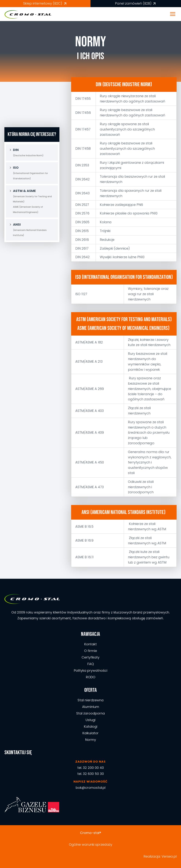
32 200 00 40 (93, 768)
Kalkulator (90, 733)
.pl (175, 856)
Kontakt (90, 644)
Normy (91, 740)
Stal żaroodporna (90, 713)
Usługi (90, 720)
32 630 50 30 (93, 774)
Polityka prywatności (91, 670)
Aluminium (91, 707)
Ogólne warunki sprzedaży (91, 844)
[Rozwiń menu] (175, 14)
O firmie (90, 651)
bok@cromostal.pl (91, 788)
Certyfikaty (90, 657)
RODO (91, 677)
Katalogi (91, 726)
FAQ (91, 664)
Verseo (167, 856)
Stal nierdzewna (90, 700)
